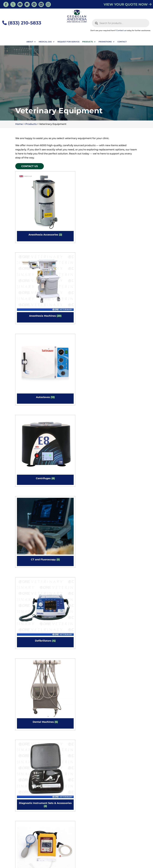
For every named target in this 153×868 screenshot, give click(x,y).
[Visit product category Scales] (60, 554)
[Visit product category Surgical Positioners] (29, 606)
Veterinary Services (57, 851)
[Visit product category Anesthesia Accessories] (29, 193)
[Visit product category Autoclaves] (92, 193)
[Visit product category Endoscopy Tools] (124, 297)
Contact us (121, 30)
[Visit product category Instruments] (60, 400)
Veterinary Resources (31, 851)
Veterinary (81, 855)
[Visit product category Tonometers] (92, 606)
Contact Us (30, 166)
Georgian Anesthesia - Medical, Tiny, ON (49, 864)
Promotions (105, 42)
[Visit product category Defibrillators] (60, 245)
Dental (67, 855)
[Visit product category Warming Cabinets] (124, 657)
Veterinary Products (82, 851)
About (30, 42)
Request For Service (68, 42)
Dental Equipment (108, 851)
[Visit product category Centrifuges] (124, 193)
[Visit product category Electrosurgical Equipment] (92, 297)
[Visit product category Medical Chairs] (29, 503)
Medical (126, 851)
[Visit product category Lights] (29, 451)
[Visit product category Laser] (124, 400)
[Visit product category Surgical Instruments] (124, 554)
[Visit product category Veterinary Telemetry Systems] (92, 657)
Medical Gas (45, 42)
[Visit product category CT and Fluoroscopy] (29, 245)
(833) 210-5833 (22, 23)
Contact (122, 42)
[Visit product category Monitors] (92, 503)
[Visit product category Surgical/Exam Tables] (60, 606)
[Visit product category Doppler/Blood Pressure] (29, 297)
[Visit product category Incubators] (124, 348)
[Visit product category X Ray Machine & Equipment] (92, 709)
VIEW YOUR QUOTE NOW (128, 4)
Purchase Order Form (93, 811)
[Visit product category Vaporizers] (29, 657)
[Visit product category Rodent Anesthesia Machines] (29, 554)
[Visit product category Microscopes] (60, 503)
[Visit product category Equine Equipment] (29, 348)
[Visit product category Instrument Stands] (29, 400)
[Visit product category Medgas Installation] (60, 451)
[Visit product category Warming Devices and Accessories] (29, 709)
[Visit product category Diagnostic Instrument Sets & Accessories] (124, 245)
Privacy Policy (129, 864)
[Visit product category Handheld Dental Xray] (60, 348)
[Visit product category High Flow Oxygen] (92, 348)
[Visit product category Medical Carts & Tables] (124, 451)
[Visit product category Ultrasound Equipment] (124, 606)
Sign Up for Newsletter (93, 824)
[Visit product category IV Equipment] (92, 400)
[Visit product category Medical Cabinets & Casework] (92, 451)
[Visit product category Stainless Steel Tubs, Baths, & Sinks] (92, 554)
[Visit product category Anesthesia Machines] (60, 193)
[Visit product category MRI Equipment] (124, 503)
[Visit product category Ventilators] (60, 657)
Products (88, 42)
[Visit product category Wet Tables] (60, 709)
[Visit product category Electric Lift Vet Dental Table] (60, 297)
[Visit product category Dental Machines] (92, 245)
